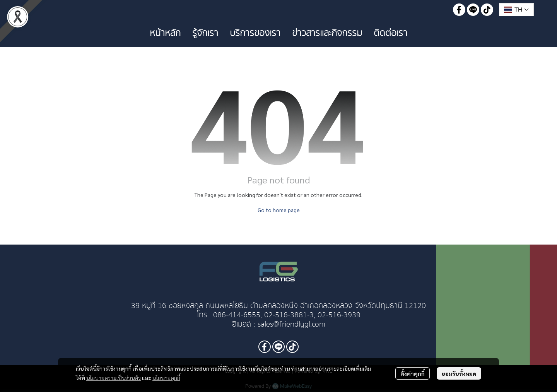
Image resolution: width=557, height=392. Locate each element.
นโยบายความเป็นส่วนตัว (114, 378)
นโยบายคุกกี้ (166, 378)
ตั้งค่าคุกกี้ (413, 373)
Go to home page (279, 210)
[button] (516, 10)
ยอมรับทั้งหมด (459, 373)
